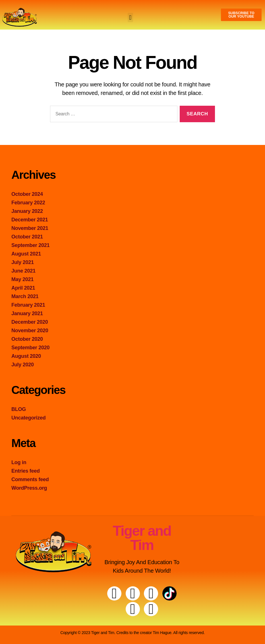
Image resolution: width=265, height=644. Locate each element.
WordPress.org (29, 488)
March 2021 (25, 296)
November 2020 (30, 331)
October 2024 (27, 194)
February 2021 (28, 305)
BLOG (19, 409)
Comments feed (30, 479)
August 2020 (26, 356)
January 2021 (27, 313)
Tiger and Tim (142, 538)
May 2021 (22, 279)
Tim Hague (162, 633)
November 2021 (30, 228)
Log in (19, 462)
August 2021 (26, 254)
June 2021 (23, 271)
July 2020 (23, 365)
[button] (130, 17)
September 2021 (30, 245)
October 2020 (27, 339)
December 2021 (30, 220)
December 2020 (30, 322)
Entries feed (26, 471)
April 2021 (23, 288)
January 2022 (27, 211)
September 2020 (30, 348)
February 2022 (28, 203)
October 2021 (27, 237)
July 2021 (23, 262)
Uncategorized (29, 418)
